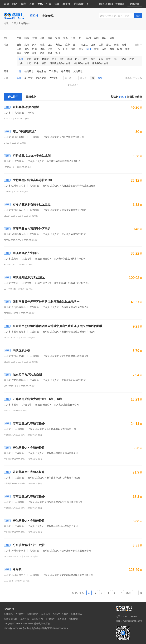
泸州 (54, 59)
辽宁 (68, 45)
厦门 (81, 38)
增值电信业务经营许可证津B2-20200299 (47, 628)
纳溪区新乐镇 (17, 350)
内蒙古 (59, 45)
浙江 (109, 45)
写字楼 (66, 4)
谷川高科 (45, 614)
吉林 (75, 45)
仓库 (57, 4)
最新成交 (31, 97)
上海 (42, 38)
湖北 (42, 49)
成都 (112, 38)
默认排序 (13, 97)
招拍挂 (34, 16)
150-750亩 (41, 78)
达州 (21, 63)
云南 (104, 49)
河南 (34, 49)
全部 (19, 38)
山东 (27, 49)
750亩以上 (55, 78)
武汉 (104, 38)
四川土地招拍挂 (22, 23)
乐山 (101, 59)
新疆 (34, 53)
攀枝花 (45, 59)
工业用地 (54, 71)
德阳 (62, 59)
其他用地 (78, 71)
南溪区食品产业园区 (21, 253)
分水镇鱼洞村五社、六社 (24, 545)
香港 (50, 53)
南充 (108, 59)
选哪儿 (7, 23)
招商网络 (8, 614)
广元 (77, 59)
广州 (73, 38)
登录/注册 (135, 4)
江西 (19, 49)
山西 (50, 45)
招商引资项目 (11, 619)
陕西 (120, 49)
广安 (131, 59)
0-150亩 (29, 78)
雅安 (29, 63)
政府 (23, 4)
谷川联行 (20, 614)
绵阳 (70, 59)
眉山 (116, 59)
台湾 (42, 53)
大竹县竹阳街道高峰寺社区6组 (28, 180)
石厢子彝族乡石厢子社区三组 (27, 204)
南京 (50, 38)
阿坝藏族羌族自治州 (60, 63)
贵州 (96, 49)
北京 (27, 38)
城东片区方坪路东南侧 (23, 375)
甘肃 (127, 49)
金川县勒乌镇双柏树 (21, 107)
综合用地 (66, 71)
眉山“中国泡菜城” (20, 131)
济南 (58, 38)
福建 (124, 45)
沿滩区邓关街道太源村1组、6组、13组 (33, 399)
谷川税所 (62, 619)
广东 (58, 49)
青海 (19, 53)
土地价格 (48, 16)
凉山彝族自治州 (100, 63)
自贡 (36, 59)
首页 (6, 4)
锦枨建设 (73, 619)
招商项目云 (77, 614)
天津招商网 (33, 614)
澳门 (58, 53)
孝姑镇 (13, 569)
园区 (15, 4)
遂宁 (85, 59)
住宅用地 (29, 71)
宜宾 (124, 59)
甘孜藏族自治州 (81, 63)
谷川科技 (24, 619)
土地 (40, 4)
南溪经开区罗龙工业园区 (24, 277)
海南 (73, 49)
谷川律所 (50, 619)
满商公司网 (37, 619)
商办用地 (41, 71)
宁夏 (27, 53)
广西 (65, 49)
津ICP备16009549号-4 (15, 628)
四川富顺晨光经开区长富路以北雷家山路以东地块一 (42, 302)
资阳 (44, 63)
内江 (93, 59)
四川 (89, 49)
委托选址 (79, 4)
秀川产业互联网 (60, 614)
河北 (42, 45)
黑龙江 (84, 45)
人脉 (32, 4)
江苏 (101, 45)
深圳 (96, 38)
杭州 (89, 38)
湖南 (50, 49)
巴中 (36, 63)
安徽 (116, 45)
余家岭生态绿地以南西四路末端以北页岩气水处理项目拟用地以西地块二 (55, 326)
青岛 (65, 38)
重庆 (81, 49)
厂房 (48, 4)
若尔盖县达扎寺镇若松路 (24, 423)
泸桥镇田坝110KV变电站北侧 (27, 156)
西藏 (112, 49)
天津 (34, 38)
